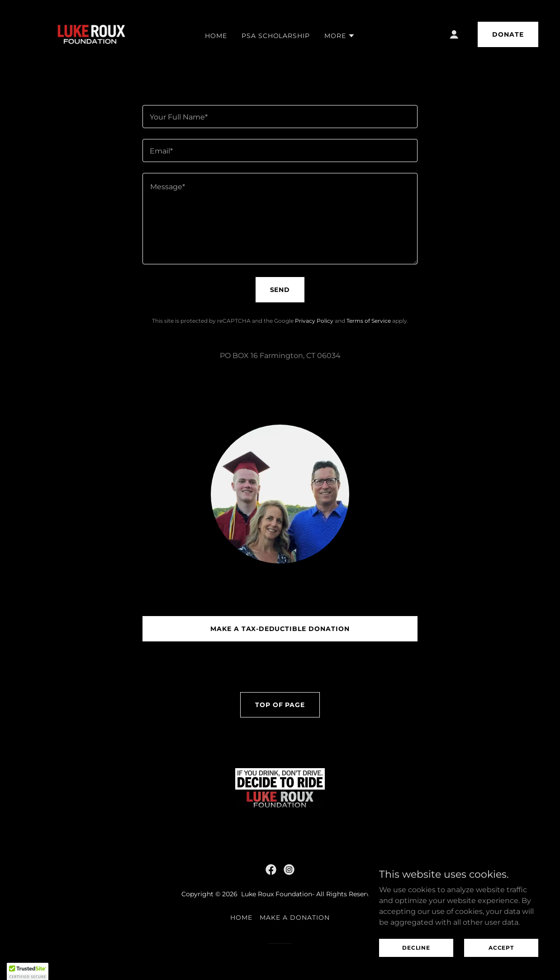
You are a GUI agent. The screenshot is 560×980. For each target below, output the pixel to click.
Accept (501, 948)
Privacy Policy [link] (314, 321)
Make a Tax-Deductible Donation (280, 629)
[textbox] (280, 117)
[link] (90, 34)
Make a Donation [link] (295, 918)
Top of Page (280, 705)
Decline (416, 948)
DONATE (508, 34)
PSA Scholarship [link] (276, 36)
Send (280, 290)
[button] (340, 36)
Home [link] (216, 36)
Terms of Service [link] (369, 321)
